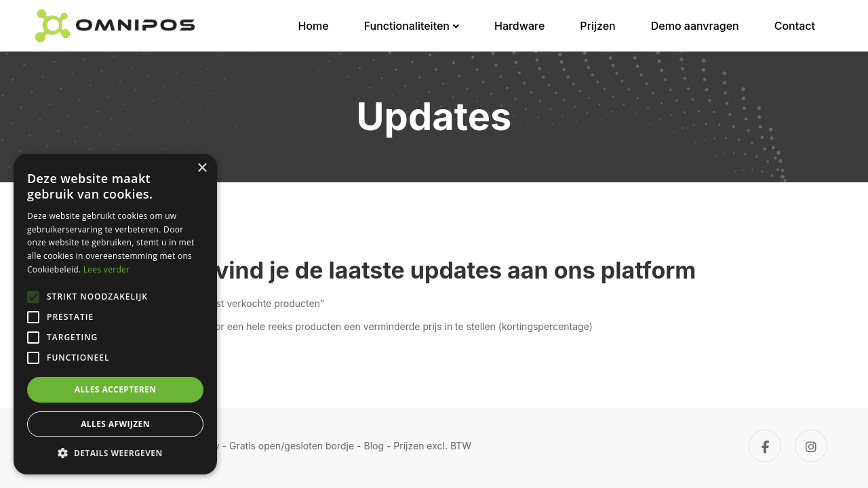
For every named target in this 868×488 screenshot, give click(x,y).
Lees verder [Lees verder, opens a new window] (107, 269)
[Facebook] (765, 446)
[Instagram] (811, 446)
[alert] (115, 314)
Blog (374, 446)
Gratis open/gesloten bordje (292, 446)
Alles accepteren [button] (116, 389)
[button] (115, 453)
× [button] (202, 168)
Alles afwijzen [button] (115, 424)
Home (313, 26)
